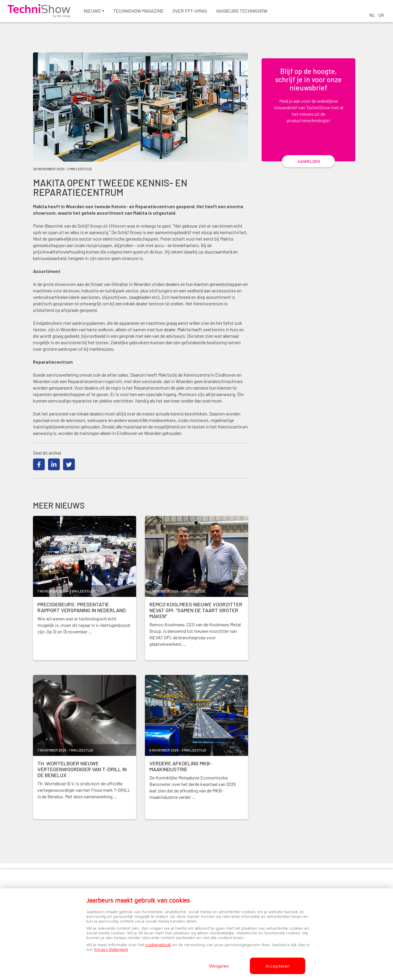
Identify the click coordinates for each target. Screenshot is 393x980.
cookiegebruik (158, 945)
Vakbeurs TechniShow (263, 15)
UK (381, 15)
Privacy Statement (111, 949)
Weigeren (219, 966)
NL (372, 15)
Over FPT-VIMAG (211, 15)
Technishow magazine (159, 15)
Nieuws (113, 15)
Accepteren (278, 966)
